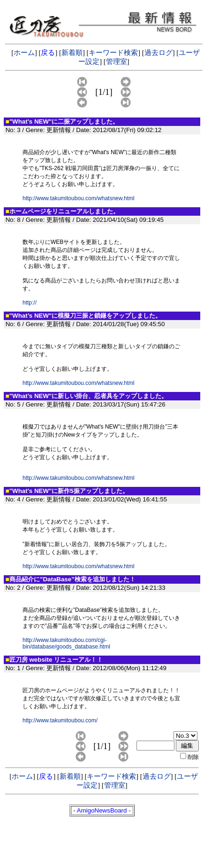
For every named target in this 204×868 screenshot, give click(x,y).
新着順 (72, 53)
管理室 (117, 62)
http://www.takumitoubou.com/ (60, 720)
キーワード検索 (113, 53)
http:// (30, 303)
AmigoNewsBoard (102, 810)
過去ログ (159, 53)
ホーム (24, 53)
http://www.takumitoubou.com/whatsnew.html (79, 198)
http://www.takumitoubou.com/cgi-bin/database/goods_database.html (66, 643)
